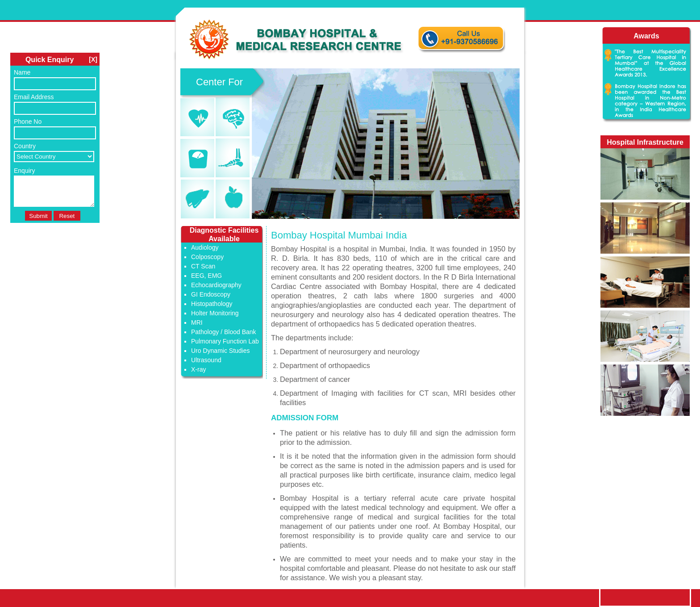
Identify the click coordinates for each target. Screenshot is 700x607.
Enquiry (24, 171)
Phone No (28, 121)
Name (22, 72)
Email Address (34, 97)
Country (25, 146)
